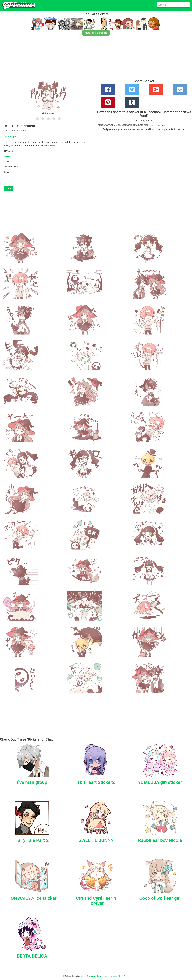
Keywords (101, 976)
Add (9, 189)
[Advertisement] (86, 59)
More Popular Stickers (96, 33)
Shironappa (10, 136)
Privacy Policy (123, 976)
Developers (91, 976)
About (84, 976)
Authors (109, 976)
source (7, 157)
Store (115, 976)
